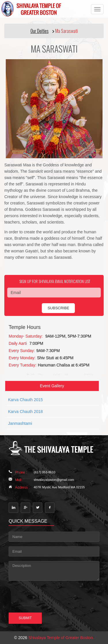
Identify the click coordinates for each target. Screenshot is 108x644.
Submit (25, 618)
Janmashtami (20, 423)
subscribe (58, 308)
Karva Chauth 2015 (25, 400)
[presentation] (39, 593)
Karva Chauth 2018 (25, 412)
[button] (54, 31)
